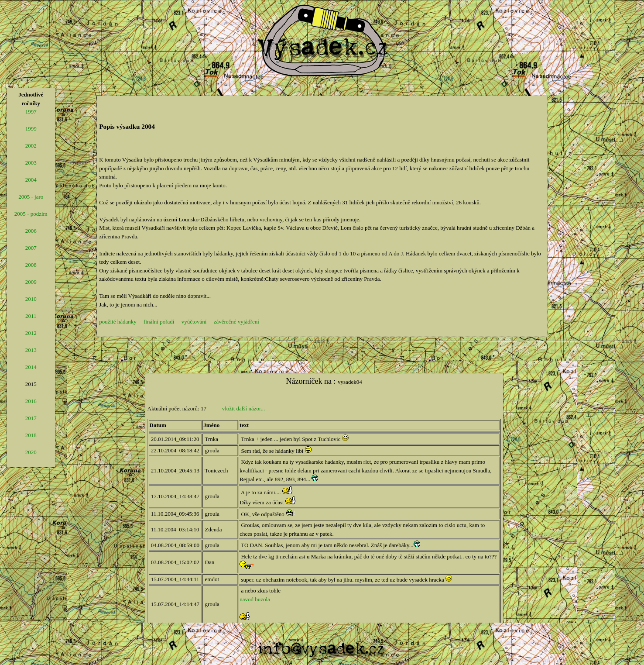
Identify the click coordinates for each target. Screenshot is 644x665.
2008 (31, 265)
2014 (31, 367)
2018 (31, 435)
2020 (31, 452)
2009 (31, 282)
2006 (31, 231)
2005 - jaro (31, 197)
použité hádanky (118, 322)
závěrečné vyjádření (236, 322)
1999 (31, 129)
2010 (31, 299)
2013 (31, 350)
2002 (31, 146)
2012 (31, 333)
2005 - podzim (31, 214)
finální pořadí (159, 322)
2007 (31, 248)
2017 (31, 418)
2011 (31, 316)
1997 (31, 112)
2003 (31, 163)
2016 (31, 401)
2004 (31, 180)
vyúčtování (194, 322)
